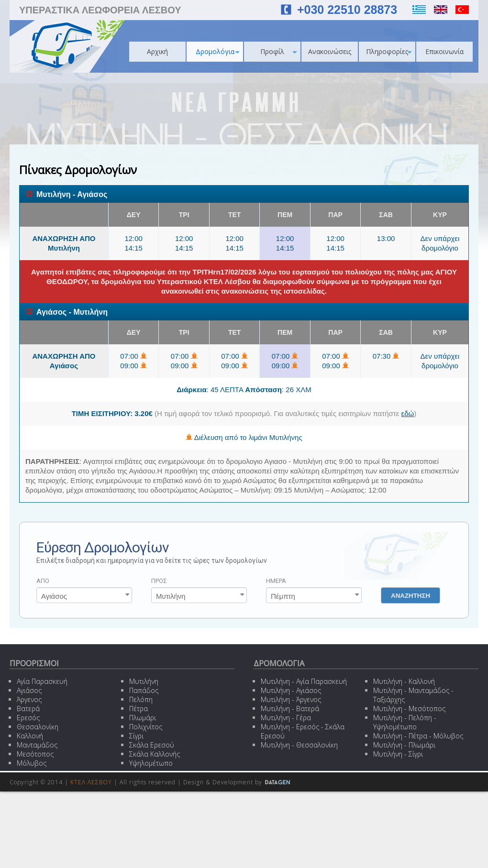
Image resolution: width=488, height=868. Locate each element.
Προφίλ (279, 51)
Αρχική (157, 51)
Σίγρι (136, 736)
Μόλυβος (32, 763)
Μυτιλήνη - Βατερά (290, 709)
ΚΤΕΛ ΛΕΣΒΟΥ (91, 782)
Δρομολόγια (218, 51)
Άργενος (29, 699)
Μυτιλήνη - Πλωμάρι (404, 745)
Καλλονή (30, 736)
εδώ (408, 413)
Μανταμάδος (37, 745)
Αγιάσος (29, 690)
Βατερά (28, 709)
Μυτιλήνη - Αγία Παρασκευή (304, 681)
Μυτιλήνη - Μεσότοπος (409, 709)
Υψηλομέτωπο (151, 763)
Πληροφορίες (389, 51)
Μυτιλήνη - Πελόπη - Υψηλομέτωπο (405, 722)
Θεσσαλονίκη (38, 727)
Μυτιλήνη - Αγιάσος (291, 690)
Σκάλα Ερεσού (152, 745)
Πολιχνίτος (146, 727)
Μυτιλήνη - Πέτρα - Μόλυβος (418, 736)
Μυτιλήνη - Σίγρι (398, 754)
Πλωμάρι (143, 718)
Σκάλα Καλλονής (155, 754)
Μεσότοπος (35, 754)
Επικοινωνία (444, 51)
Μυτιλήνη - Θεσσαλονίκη (299, 745)
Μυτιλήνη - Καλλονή (404, 681)
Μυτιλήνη (144, 681)
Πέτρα (139, 709)
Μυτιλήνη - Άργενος (291, 699)
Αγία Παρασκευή (42, 681)
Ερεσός (28, 718)
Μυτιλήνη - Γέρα (286, 718)
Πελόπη (141, 699)
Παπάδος (144, 690)
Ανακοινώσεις (330, 51)
